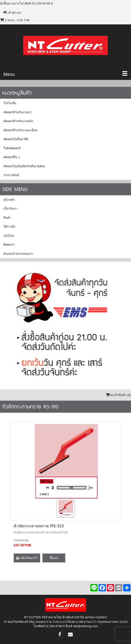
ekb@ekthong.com (85, 626)
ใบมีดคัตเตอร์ (12, 148)
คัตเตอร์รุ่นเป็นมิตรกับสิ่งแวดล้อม (24, 166)
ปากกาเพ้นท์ (11, 175)
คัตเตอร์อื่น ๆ (12, 157)
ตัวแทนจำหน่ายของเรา (18, 254)
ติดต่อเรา (9, 245)
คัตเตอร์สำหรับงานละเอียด (20, 130)
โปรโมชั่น (10, 103)
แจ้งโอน (9, 236)
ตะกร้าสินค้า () (118, 395)
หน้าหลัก (9, 200)
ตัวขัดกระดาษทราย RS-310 (39, 526)
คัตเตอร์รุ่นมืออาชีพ (16, 139)
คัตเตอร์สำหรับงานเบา (18, 112)
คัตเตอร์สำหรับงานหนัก (18, 121)
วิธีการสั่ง (9, 227)
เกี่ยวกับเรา (10, 209)
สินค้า (7, 218)
